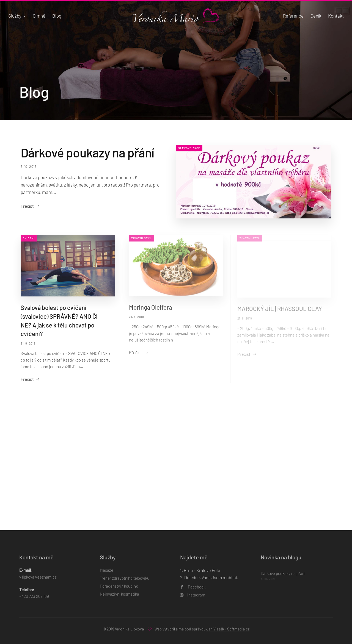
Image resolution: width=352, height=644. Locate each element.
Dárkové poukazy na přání (87, 152)
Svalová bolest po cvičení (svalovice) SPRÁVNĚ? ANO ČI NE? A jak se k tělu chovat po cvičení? (59, 321)
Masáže (107, 573)
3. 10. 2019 (29, 166)
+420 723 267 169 (34, 599)
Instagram (193, 598)
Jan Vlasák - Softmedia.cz (228, 630)
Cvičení (29, 238)
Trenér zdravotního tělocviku (125, 581)
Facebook (193, 590)
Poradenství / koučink (119, 589)
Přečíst (27, 206)
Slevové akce (189, 148)
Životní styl (141, 238)
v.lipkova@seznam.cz (38, 580)
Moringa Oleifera (150, 307)
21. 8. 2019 (28, 343)
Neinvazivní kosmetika (119, 597)
